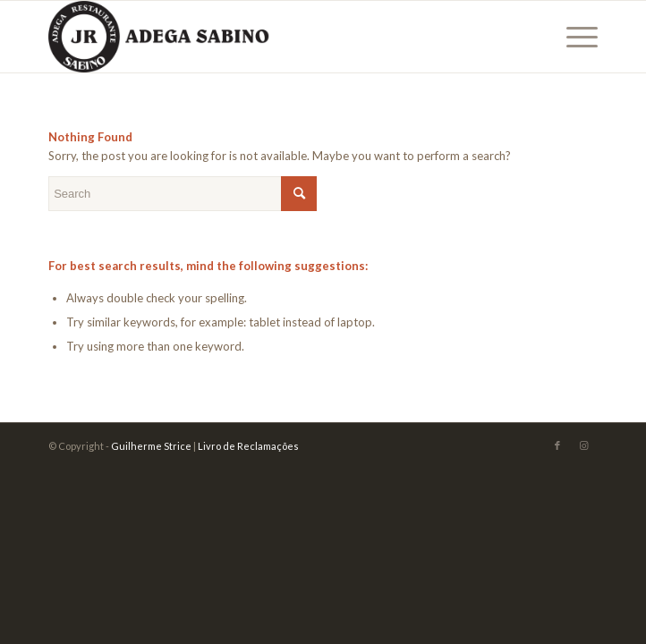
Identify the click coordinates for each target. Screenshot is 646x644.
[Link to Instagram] (584, 445)
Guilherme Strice (151, 446)
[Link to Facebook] (557, 445)
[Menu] (573, 37)
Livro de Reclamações (248, 446)
